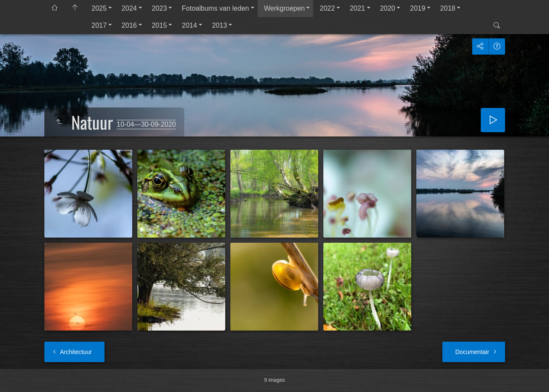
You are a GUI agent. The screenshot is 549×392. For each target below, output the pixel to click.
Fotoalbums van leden (215, 8)
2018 (448, 8)
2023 (160, 8)
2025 (99, 8)
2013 (220, 25)
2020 (388, 8)
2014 (189, 25)
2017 (99, 25)
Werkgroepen (285, 8)
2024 (129, 8)
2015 (160, 25)
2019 (418, 8)
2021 (357, 8)
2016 (129, 25)
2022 (327, 8)
